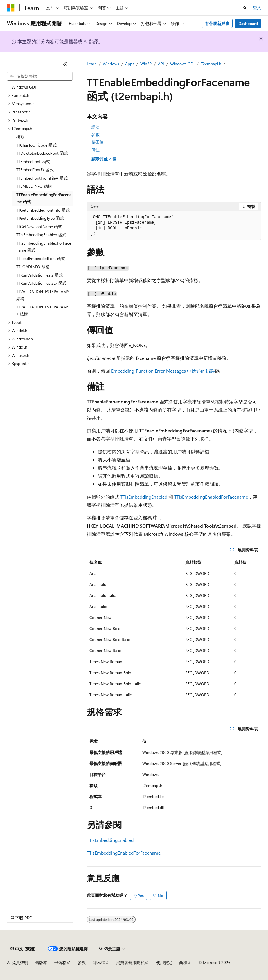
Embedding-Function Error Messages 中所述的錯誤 (163, 371)
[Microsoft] (11, 8)
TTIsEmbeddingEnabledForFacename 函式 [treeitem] (44, 247)
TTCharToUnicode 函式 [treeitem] (36, 145)
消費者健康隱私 (130, 962)
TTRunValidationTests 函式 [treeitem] (39, 275)
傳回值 (98, 142)
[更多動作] (256, 64)
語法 (96, 127)
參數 (96, 135)
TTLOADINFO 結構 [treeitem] (33, 267)
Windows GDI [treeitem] (24, 87)
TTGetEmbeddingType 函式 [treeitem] (40, 218)
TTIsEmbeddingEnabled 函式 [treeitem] (41, 235)
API (161, 64)
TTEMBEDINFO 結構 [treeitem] (34, 186)
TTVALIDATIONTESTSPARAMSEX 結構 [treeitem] (44, 311)
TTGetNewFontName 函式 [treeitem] (39, 226)
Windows (111, 64)
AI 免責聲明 (18, 962)
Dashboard (248, 23)
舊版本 (41, 962)
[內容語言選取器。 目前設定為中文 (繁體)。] (23, 949)
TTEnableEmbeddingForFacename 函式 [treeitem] (44, 198)
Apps (130, 64)
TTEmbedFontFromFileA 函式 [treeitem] (42, 178)
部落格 (60, 962)
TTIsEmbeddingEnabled (144, 497)
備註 (96, 150)
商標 (183, 962)
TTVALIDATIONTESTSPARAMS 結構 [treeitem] (43, 295)
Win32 (146, 64)
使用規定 (164, 962)
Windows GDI (182, 64)
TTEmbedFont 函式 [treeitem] (33, 161)
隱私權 (99, 962)
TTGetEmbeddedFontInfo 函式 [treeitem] (43, 210)
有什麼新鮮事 (217, 23)
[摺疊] (65, 64)
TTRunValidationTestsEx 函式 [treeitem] (41, 283)
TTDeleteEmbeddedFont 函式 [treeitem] (42, 153)
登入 (257, 7)
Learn (92, 64)
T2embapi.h (211, 64)
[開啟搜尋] (245, 8)
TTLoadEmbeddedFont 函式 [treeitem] (41, 258)
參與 (82, 962)
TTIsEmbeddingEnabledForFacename (211, 497)
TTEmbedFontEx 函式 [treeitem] (35, 170)
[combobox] (40, 76)
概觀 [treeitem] (20, 137)
